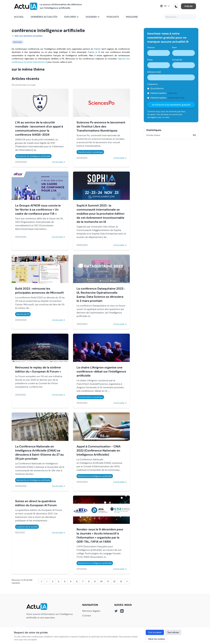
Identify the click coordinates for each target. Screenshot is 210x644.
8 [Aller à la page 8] (89, 581)
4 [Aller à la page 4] (65, 581)
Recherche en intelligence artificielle (33, 156)
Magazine (132, 17)
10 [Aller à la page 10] (101, 581)
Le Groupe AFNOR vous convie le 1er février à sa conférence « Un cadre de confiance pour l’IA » (38, 210)
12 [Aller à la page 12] (114, 581)
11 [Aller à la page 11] (108, 581)
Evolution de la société (27, 527)
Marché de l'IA (23, 314)
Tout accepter (155, 632)
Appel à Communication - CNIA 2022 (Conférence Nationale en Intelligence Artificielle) (99, 450)
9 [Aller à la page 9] (95, 581)
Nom (174, 47)
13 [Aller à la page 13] (121, 581)
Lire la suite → (58, 162)
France (97, 49)
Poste (150, 60)
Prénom (151, 47)
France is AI (94, 52)
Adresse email (154, 72)
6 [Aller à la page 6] (77, 581)
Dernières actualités (44, 17)
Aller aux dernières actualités (27, 36)
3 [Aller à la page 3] (59, 581)
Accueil (19, 17)
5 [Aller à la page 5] (71, 581)
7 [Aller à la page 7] (83, 581)
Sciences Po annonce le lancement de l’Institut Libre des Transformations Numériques (101, 126)
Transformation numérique (90, 152)
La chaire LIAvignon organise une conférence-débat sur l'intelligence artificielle (101, 371)
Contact (87, 616)
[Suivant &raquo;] (127, 581)
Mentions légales (91, 611)
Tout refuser (173, 632)
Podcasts (113, 17)
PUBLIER (188, 6)
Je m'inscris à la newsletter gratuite (171, 105)
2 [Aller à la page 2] (53, 581)
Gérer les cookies (156, 639)
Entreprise (177, 60)
